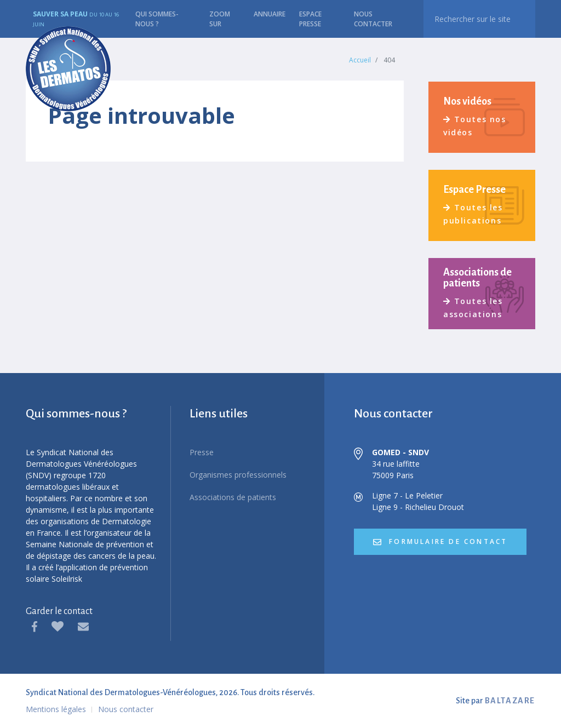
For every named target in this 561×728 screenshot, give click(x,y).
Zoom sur (220, 19)
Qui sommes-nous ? (157, 19)
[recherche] (479, 19)
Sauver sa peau (76, 19)
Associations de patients (233, 497)
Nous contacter (373, 19)
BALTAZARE (510, 701)
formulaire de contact (440, 541)
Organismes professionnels (238, 475)
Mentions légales (56, 709)
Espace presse (310, 19)
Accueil (360, 60)
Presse (202, 452)
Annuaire (270, 14)
